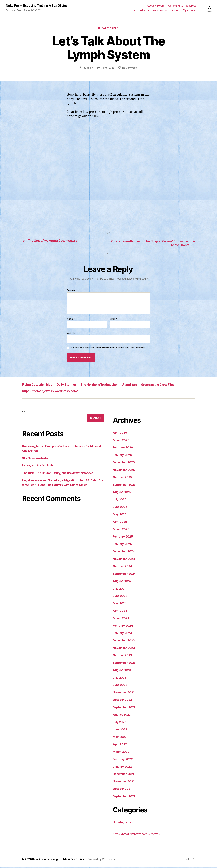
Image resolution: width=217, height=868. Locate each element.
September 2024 (125, 574)
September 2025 (125, 485)
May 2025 (120, 515)
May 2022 (120, 738)
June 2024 (121, 597)
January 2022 (123, 767)
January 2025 (123, 545)
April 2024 (120, 611)
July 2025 (120, 500)
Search (26, 412)
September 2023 (125, 663)
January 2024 (123, 634)
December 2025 (124, 463)
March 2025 (121, 530)
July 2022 (120, 723)
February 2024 (123, 626)
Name (71, 320)
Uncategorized (108, 29)
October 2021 (123, 789)
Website (71, 334)
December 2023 (124, 641)
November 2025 (124, 470)
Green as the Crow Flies (172, 385)
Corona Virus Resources (182, 6)
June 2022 (121, 730)
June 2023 (121, 686)
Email (114, 320)
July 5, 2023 (108, 68)
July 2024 (120, 589)
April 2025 (120, 522)
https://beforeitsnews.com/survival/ (138, 835)
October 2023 (123, 656)
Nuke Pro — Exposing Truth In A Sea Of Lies (59, 860)
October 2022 (123, 700)
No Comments (130, 68)
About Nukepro (156, 6)
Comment (73, 291)
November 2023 (124, 649)
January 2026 (123, 456)
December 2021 (124, 775)
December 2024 (125, 552)
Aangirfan (141, 385)
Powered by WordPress (102, 860)
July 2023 (120, 678)
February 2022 (123, 760)
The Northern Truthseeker (108, 385)
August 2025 (122, 493)
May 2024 (120, 604)
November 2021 (124, 782)
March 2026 (121, 441)
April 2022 (120, 745)
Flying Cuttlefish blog (39, 385)
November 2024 (125, 559)
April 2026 (120, 433)
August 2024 (122, 582)
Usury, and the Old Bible (39, 466)
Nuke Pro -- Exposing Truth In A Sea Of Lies (39, 6)
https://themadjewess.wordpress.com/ (156, 10)
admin (90, 68)
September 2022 (125, 708)
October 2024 (123, 567)
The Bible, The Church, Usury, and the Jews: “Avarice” (60, 474)
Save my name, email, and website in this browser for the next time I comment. (107, 348)
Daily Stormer (71, 385)
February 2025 (123, 537)
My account (190, 10)
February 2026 (123, 448)
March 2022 (121, 752)
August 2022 (122, 715)
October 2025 (123, 478)
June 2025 (121, 507)
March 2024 (121, 619)
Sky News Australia (36, 459)
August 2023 (122, 671)
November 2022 (124, 693)
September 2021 (125, 797)
